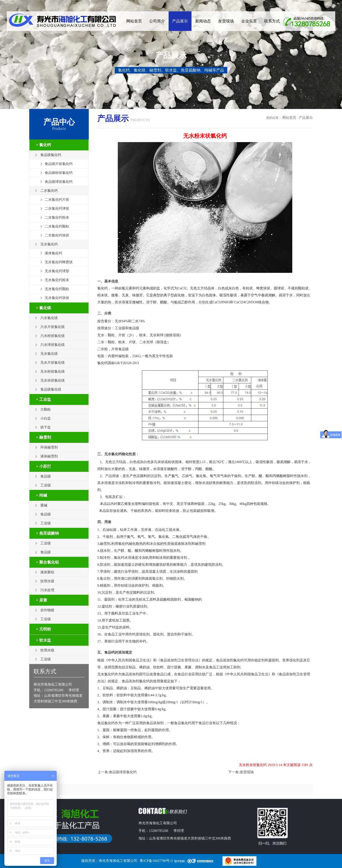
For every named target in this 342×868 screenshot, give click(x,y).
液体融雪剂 (49, 456)
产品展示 (180, 21)
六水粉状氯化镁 (53, 336)
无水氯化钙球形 (57, 271)
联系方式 (272, 21)
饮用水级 (47, 581)
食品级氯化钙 (51, 155)
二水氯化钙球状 (57, 208)
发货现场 (226, 21)
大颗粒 (46, 409)
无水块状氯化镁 (53, 380)
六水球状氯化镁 (53, 345)
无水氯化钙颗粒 (57, 289)
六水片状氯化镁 (53, 327)
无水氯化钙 (49, 244)
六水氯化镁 (49, 318)
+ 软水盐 (44, 640)
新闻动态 (203, 21)
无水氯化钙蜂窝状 (59, 262)
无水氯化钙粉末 (57, 280)
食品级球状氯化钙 (59, 182)
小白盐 (46, 418)
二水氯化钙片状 (57, 200)
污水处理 (47, 590)
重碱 (44, 505)
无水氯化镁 (49, 354)
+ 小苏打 (44, 466)
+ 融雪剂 (44, 437)
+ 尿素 (42, 600)
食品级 (46, 476)
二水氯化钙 (49, 191)
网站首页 (134, 21)
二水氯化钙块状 (57, 235)
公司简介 (157, 21)
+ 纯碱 (42, 495)
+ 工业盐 (44, 399)
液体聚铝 (47, 572)
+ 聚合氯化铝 (47, 562)
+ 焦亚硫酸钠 (47, 533)
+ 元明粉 (44, 629)
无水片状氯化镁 (53, 363)
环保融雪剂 (49, 447)
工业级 (46, 485)
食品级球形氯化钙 (123, 772)
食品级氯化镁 (51, 389)
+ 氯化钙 (44, 145)
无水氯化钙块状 (57, 298)
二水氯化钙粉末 (57, 217)
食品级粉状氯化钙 (59, 173)
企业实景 (249, 21)
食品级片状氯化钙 (59, 164)
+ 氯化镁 (44, 308)
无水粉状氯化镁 (53, 371)
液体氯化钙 (53, 253)
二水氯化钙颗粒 (57, 226)
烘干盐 (46, 427)
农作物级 (47, 610)
